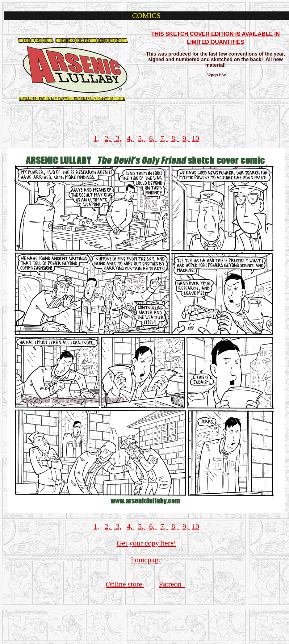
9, (186, 138)
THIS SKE (164, 34)
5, (142, 138)
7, (164, 138)
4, (131, 138)
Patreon (172, 584)
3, (118, 138)
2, (108, 138)
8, (175, 138)
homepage (147, 560)
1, (96, 138)
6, (153, 138)
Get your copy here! (147, 543)
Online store (125, 584)
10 (195, 138)
